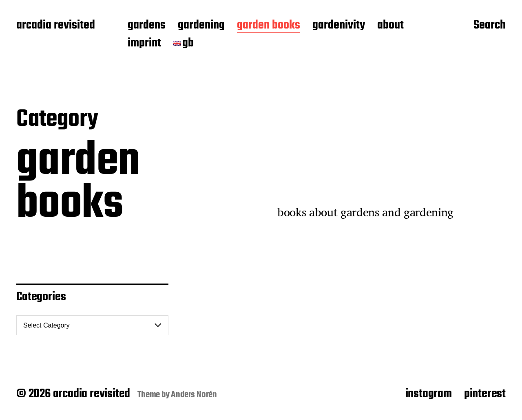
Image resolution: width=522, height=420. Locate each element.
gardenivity (339, 26)
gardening (201, 26)
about (390, 26)
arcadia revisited (56, 26)
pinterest (485, 394)
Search (490, 26)
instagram (429, 394)
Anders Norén (194, 395)
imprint (144, 44)
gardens (147, 26)
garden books (269, 26)
